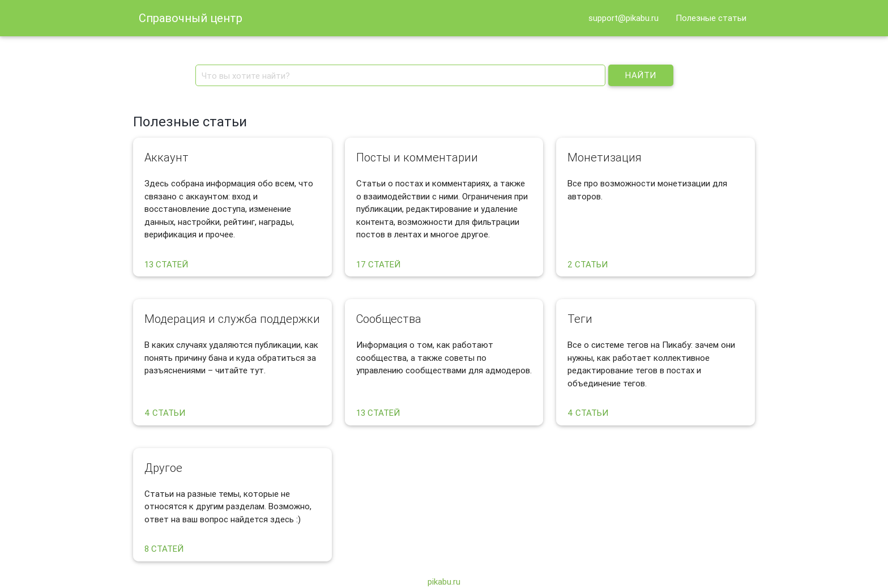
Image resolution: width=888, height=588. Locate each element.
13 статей (166, 264)
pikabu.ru (444, 581)
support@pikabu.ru (624, 18)
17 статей (378, 264)
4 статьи (165, 413)
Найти (641, 75)
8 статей (164, 549)
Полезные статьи (711, 18)
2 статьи (588, 264)
